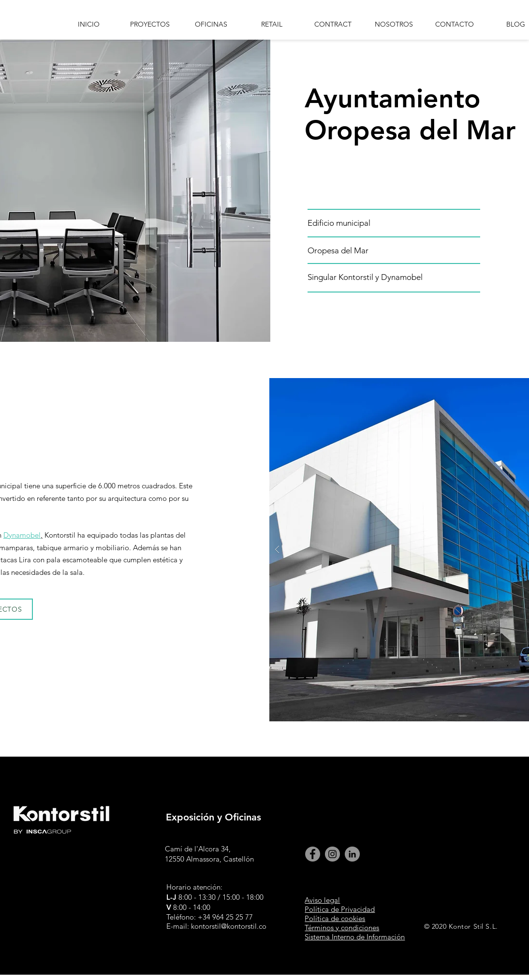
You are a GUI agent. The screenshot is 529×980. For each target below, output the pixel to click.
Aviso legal (322, 900)
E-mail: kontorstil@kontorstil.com (220, 926)
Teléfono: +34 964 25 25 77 (210, 917)
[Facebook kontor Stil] (313, 854)
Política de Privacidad (340, 909)
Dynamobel (22, 535)
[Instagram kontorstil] (332, 854)
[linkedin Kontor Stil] (352, 854)
